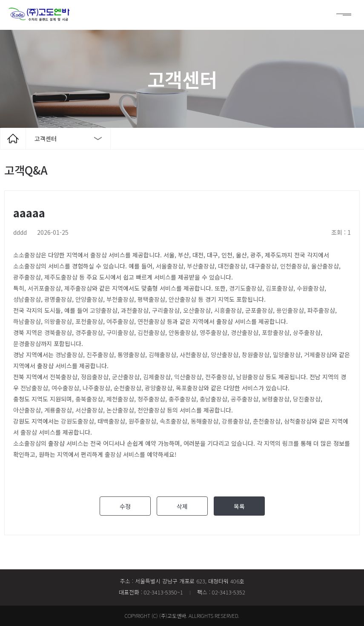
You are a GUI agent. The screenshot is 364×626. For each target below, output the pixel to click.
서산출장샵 (89, 410)
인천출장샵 (294, 266)
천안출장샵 (151, 410)
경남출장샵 (69, 355)
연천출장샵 (151, 321)
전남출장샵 (34, 388)
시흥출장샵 (228, 310)
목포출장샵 (190, 388)
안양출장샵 (89, 299)
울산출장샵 (325, 266)
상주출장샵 (307, 332)
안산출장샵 (182, 299)
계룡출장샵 (58, 410)
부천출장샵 (120, 299)
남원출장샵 (250, 377)
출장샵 (99, 255)
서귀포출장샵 (44, 288)
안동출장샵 (182, 332)
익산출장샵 (188, 377)
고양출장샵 (104, 310)
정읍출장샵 (95, 377)
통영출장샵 (131, 355)
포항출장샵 (276, 332)
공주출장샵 (245, 399)
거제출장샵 (318, 355)
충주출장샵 (182, 399)
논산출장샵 (120, 410)
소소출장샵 (27, 255)
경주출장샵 (89, 332)
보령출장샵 (276, 399)
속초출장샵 (173, 421)
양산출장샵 (225, 355)
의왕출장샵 (58, 321)
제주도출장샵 (61, 277)
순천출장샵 (128, 388)
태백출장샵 (111, 421)
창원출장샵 (256, 355)
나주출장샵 (96, 388)
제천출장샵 (120, 399)
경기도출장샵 (246, 288)
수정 (125, 506)
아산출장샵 (27, 410)
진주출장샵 (100, 355)
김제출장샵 (157, 377)
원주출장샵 (142, 421)
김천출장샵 (151, 332)
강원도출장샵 (77, 421)
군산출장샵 (126, 377)
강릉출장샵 (236, 421)
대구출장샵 (263, 266)
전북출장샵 (64, 377)
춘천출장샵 (267, 421)
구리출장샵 (166, 310)
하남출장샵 (27, 321)
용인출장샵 (290, 310)
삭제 (182, 506)
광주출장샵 (27, 277)
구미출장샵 (120, 332)
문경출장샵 (27, 343)
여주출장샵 (120, 321)
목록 (239, 506)
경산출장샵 (245, 332)
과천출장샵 (135, 310)
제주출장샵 (78, 288)
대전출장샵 (232, 266)
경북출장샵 (58, 332)
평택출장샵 (151, 299)
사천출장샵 (193, 355)
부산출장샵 (201, 266)
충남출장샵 (214, 399)
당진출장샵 (307, 399)
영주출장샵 (214, 332)
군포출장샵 (259, 310)
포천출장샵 (89, 321)
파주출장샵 (321, 310)
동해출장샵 (205, 421)
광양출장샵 (159, 388)
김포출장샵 (279, 288)
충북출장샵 (89, 399)
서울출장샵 (170, 266)
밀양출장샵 (287, 355)
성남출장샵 (27, 299)
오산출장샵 (197, 310)
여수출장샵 (65, 388)
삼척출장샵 (298, 421)
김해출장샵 (162, 355)
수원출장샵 (311, 288)
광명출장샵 (58, 299)
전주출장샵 (219, 377)
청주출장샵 (151, 399)
